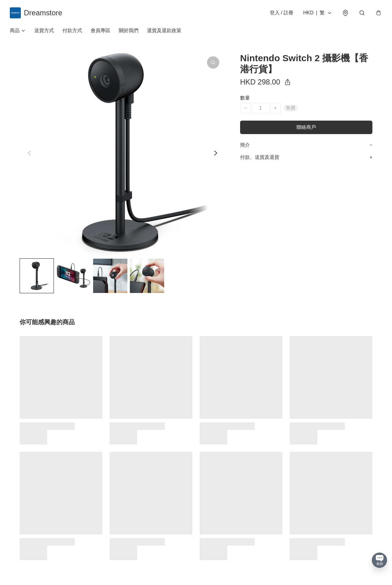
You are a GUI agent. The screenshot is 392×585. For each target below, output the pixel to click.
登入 (282, 13)
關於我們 (129, 30)
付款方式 (72, 30)
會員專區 (100, 30)
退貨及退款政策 (164, 30)
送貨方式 (44, 30)
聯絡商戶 (306, 127)
